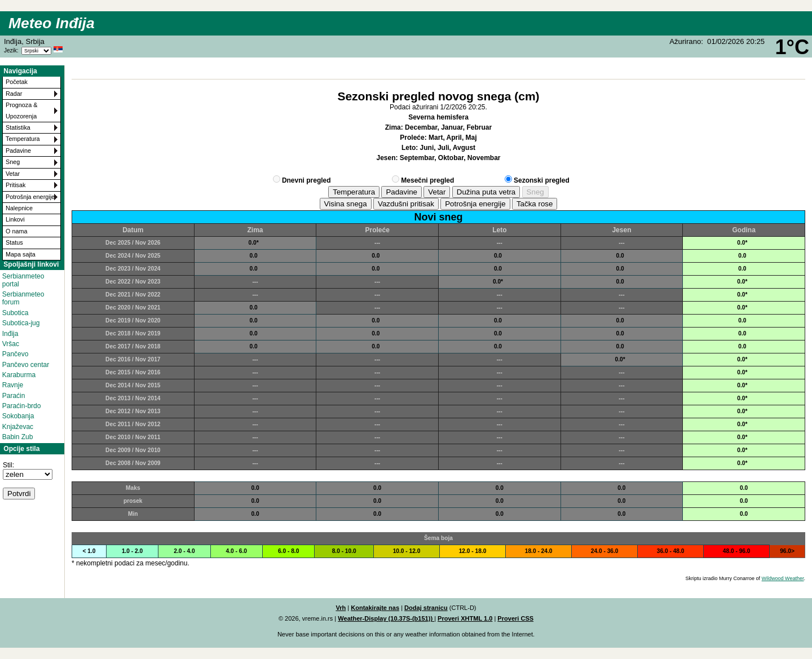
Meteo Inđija (52, 23)
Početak (17, 82)
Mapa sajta (21, 254)
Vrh (341, 608)
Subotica (16, 313)
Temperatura (23, 139)
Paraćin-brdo (22, 406)
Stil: (8, 465)
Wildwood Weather (783, 578)
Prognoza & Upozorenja (21, 110)
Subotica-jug (21, 323)
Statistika (18, 127)
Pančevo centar (26, 365)
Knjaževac (18, 427)
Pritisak (16, 185)
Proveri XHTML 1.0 (465, 618)
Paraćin (14, 396)
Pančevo (16, 354)
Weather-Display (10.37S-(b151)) (386, 618)
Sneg (13, 162)
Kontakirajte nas (375, 608)
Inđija (10, 334)
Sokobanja (18, 416)
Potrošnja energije (30, 197)
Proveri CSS (515, 618)
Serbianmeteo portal (23, 280)
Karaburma (19, 375)
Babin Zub (18, 437)
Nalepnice (19, 208)
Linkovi (15, 219)
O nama (16, 231)
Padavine (18, 151)
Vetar (13, 174)
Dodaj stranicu (426, 608)
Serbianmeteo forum (23, 298)
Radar (14, 94)
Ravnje (13, 385)
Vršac (11, 344)
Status (14, 242)
